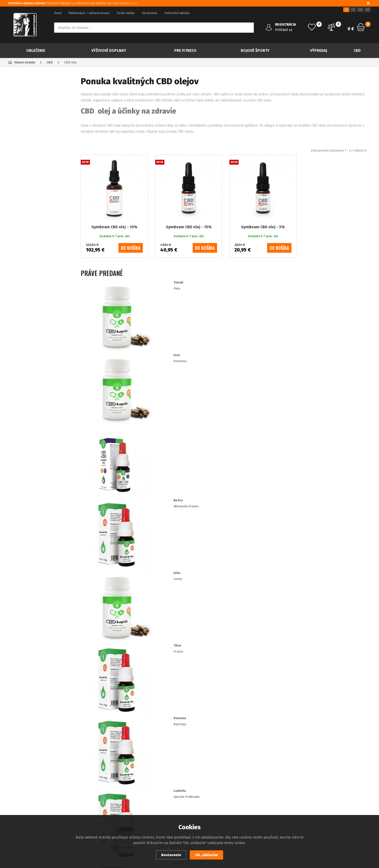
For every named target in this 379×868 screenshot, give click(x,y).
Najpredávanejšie (145, 158)
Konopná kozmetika (36, 202)
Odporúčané (108, 158)
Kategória (24, 81)
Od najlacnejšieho (186, 158)
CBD (357, 50)
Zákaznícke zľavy (149, 784)
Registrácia (77, 769)
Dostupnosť (146, 769)
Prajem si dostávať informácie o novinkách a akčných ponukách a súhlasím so (172, 718)
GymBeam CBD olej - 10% (114, 247)
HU (360, 10)
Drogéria (23, 286)
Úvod (58, 13)
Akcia (24, 123)
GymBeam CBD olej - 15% (189, 247)
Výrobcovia (149, 13)
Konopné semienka (35, 179)
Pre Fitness (185, 50)
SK (346, 10)
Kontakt (75, 784)
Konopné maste (32, 210)
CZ (353, 10)
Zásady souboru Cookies (155, 776)
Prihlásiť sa (284, 30)
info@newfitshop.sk (318, 780)
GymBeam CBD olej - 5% (263, 247)
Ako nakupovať (18, 798)
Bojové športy (255, 50)
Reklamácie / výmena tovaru (89, 13)
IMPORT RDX (26, 305)
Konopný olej (30, 187)
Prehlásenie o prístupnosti (27, 805)
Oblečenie (36, 50)
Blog (11, 769)
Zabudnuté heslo (81, 776)
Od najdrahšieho (226, 158)
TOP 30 (25, 99)
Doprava (143, 791)
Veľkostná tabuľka (177, 13)
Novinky (26, 111)
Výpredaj (319, 50)
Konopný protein (33, 195)
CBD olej (26, 156)
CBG (23, 164)
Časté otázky (126, 13)
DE (368, 10)
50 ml (24, 330)
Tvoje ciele (24, 276)
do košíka (131, 267)
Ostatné (26, 218)
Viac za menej (32, 135)
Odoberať (344, 718)
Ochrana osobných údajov (26, 784)
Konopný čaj (29, 171)
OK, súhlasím (206, 855)
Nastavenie (171, 855)
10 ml (24, 353)
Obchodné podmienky (24, 791)
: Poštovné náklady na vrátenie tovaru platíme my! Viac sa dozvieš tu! (73, 3)
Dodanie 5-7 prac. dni (36, 375)
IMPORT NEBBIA (29, 295)
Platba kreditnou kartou (25, 776)
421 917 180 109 (312, 769)
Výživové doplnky (109, 50)
